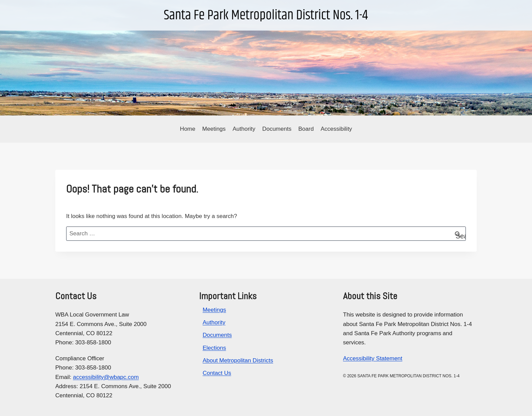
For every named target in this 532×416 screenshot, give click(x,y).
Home (187, 129)
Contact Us (217, 373)
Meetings (214, 129)
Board (306, 129)
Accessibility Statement (373, 358)
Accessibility (336, 129)
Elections (214, 348)
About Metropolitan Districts (238, 360)
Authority (244, 129)
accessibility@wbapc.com (106, 377)
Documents (277, 129)
